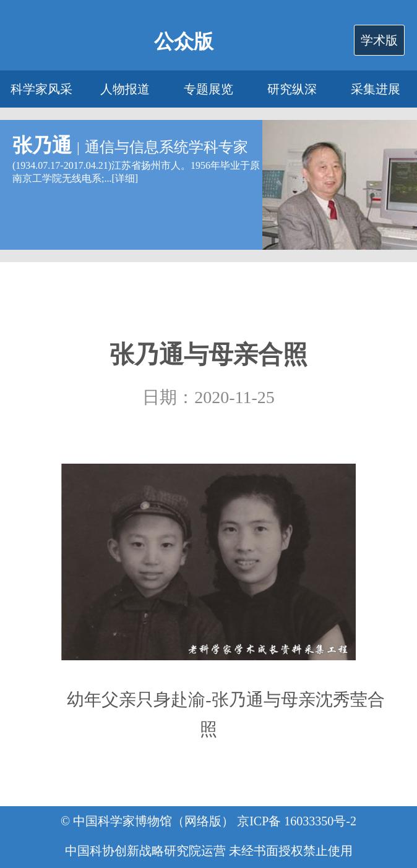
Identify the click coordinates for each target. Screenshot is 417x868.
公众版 (184, 41)
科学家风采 (41, 89)
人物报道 (125, 89)
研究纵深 (292, 89)
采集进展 (376, 89)
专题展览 (208, 89)
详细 (125, 178)
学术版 (379, 40)
